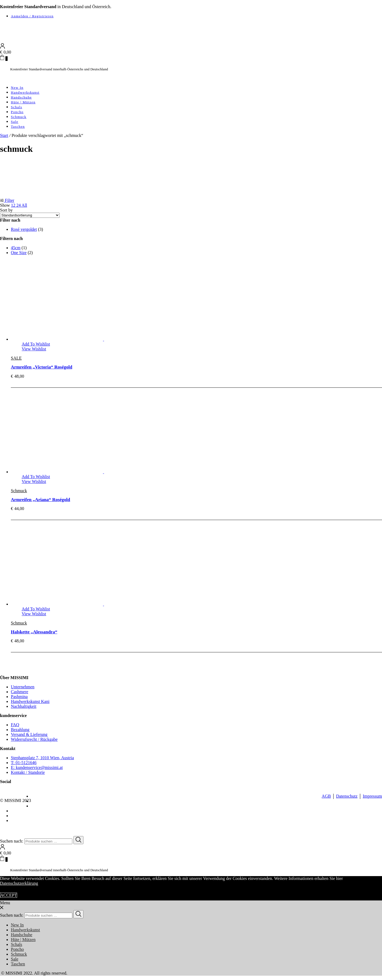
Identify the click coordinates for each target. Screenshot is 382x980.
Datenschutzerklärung (19, 883)
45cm (16, 248)
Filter (7, 200)
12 (14, 205)
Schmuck (19, 117)
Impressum (372, 796)
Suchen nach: (12, 841)
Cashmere (20, 692)
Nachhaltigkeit (24, 706)
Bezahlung (20, 730)
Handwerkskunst (25, 92)
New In (17, 88)
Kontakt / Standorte (28, 772)
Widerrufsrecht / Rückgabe (34, 739)
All (24, 205)
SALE (16, 358)
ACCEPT (9, 895)
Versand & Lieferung (29, 734)
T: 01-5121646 (24, 763)
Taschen (18, 126)
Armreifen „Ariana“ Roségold (41, 500)
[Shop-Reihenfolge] (30, 215)
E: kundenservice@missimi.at (37, 767)
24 (19, 205)
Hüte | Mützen (23, 102)
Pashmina (19, 697)
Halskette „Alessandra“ (34, 632)
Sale (15, 122)
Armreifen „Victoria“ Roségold (42, 367)
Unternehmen (23, 687)
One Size (19, 253)
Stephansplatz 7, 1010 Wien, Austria (42, 758)
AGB (326, 796)
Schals (17, 107)
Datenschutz (347, 796)
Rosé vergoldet (24, 229)
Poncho (17, 112)
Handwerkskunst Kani (30, 701)
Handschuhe (21, 97)
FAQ (15, 725)
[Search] (78, 840)
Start (4, 135)
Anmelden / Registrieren (32, 16)
